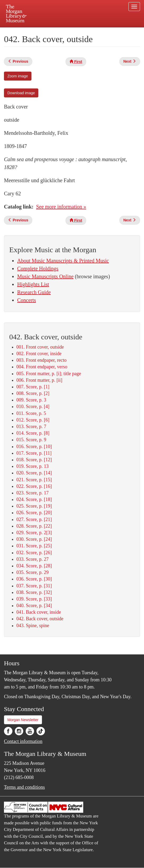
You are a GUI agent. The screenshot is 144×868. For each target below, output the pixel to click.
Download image (21, 93)
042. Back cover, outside (40, 619)
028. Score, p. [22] (34, 526)
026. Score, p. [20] (34, 513)
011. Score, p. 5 (31, 413)
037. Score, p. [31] (34, 586)
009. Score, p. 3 (31, 400)
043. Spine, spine (33, 626)
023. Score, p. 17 (32, 493)
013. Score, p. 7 (31, 426)
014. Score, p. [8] (33, 433)
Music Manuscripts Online (45, 276)
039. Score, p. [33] (34, 599)
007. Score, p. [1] (33, 387)
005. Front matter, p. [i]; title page (49, 374)
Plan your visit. (28, 31)
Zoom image (18, 76)
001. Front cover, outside (40, 347)
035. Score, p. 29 (32, 572)
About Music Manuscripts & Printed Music (63, 261)
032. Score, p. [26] (34, 553)
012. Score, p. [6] (33, 420)
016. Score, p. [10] (34, 447)
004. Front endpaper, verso (42, 367)
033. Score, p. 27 (32, 559)
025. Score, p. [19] (34, 506)
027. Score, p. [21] (34, 519)
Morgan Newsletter (23, 720)
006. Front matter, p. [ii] (39, 380)
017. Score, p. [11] (34, 453)
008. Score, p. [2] (33, 393)
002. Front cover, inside (39, 354)
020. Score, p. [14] (34, 473)
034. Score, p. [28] (34, 566)
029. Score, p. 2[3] (34, 533)
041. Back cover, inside (39, 612)
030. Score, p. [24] (34, 539)
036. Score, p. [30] (34, 579)
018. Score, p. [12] (34, 460)
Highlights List (33, 284)
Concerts (27, 300)
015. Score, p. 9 (31, 440)
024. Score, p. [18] (34, 499)
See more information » (61, 207)
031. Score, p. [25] (34, 546)
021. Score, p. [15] (34, 480)
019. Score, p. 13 (32, 466)
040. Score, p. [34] (34, 606)
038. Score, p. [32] (34, 592)
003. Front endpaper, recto (41, 360)
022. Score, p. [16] (34, 486)
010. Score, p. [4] (33, 406)
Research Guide (34, 292)
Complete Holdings (38, 269)
